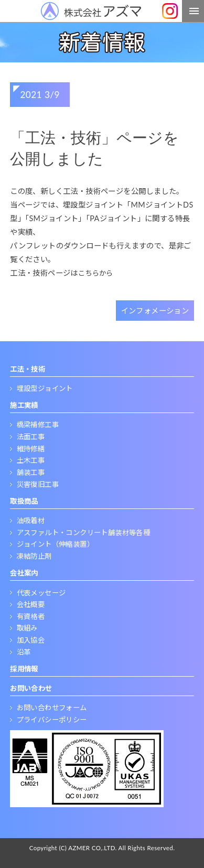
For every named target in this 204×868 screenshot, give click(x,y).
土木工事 (31, 460)
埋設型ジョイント (45, 388)
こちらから (96, 273)
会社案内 (24, 573)
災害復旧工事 (38, 484)
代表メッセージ (41, 593)
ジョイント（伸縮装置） (55, 544)
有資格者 (31, 616)
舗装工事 (31, 472)
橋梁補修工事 (38, 425)
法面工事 (31, 437)
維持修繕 (31, 449)
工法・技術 (28, 369)
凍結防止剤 (34, 556)
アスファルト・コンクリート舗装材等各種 (84, 533)
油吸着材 (31, 520)
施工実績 (24, 405)
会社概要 (31, 604)
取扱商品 (24, 501)
